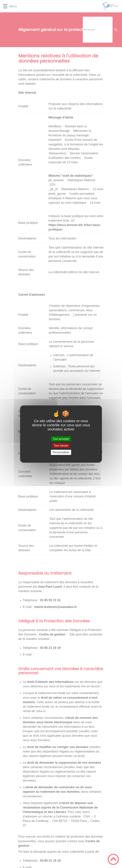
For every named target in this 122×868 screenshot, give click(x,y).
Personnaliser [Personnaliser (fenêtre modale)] (61, 452)
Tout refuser (61, 446)
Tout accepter (61, 439)
